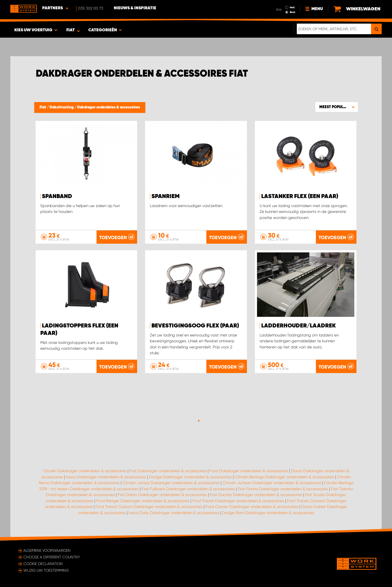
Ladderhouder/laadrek (299, 326)
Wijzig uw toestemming (46, 570)
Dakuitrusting (62, 107)
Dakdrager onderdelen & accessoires (109, 107)
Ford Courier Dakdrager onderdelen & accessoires (252, 507)
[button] (337, 107)
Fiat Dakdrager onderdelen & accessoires (168, 471)
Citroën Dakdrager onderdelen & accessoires (85, 471)
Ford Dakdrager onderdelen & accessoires (249, 471)
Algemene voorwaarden (47, 550)
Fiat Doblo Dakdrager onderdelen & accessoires (162, 495)
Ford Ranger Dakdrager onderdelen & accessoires (143, 501)
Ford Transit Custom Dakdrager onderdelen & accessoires (149, 507)
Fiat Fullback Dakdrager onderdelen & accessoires (188, 489)
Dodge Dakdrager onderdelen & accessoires (190, 477)
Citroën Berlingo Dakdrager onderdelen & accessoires (284, 477)
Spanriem (165, 196)
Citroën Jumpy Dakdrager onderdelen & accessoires (171, 483)
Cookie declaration (43, 564)
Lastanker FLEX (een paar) (300, 196)
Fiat (43, 107)
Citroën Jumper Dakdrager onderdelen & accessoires (272, 483)
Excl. (293, 12)
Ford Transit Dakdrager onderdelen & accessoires (238, 501)
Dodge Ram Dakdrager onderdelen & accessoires (268, 513)
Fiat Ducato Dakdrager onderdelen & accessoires (256, 495)
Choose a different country (52, 557)
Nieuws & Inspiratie (135, 8)
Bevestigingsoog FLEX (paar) (195, 326)
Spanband (57, 196)
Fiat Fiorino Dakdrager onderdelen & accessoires (283, 489)
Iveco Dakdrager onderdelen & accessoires (106, 477)
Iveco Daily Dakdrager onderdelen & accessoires (174, 513)
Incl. (293, 7)
